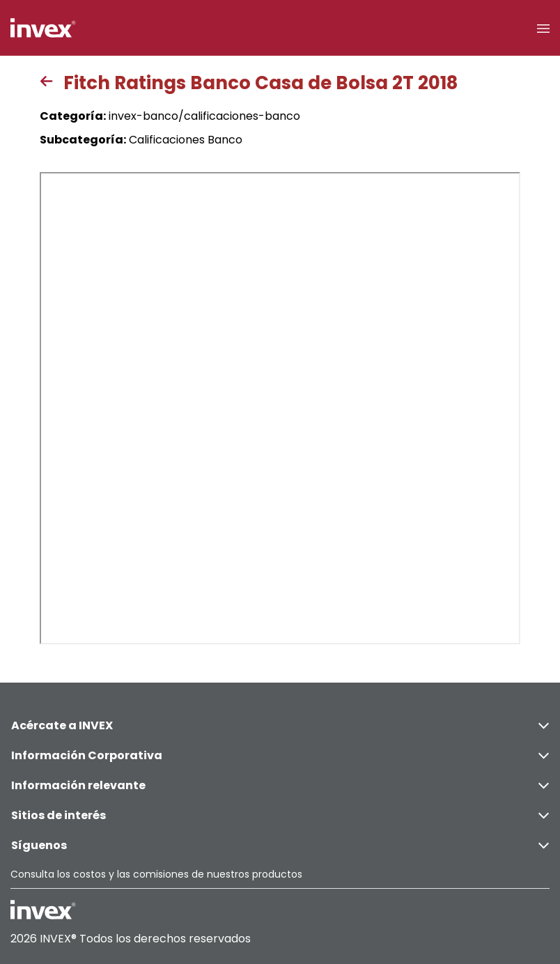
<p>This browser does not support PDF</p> (280, 408)
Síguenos (280, 845)
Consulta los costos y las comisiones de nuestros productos (156, 874)
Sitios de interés (280, 815)
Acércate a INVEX (280, 725)
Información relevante (280, 785)
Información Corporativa (280, 755)
